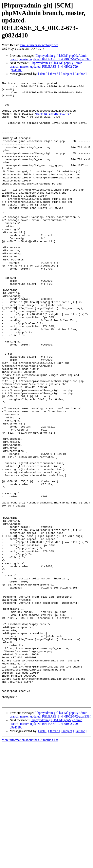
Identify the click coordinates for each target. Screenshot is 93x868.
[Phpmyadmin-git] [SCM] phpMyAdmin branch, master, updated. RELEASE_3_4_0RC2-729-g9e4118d (46, 67)
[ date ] (43, 74)
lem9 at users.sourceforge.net (39, 45)
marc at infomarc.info (53, 120)
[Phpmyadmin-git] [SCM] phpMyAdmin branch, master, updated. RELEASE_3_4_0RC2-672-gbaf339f (50, 57)
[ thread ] (54, 74)
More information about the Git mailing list (30, 864)
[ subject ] (67, 74)
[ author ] (81, 74)
